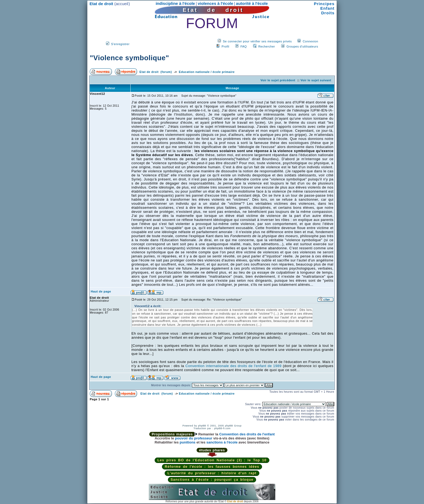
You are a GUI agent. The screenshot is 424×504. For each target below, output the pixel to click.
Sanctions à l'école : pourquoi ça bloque (212, 480)
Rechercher (267, 46)
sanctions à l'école (222, 442)
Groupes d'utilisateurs (302, 46)
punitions (188, 442)
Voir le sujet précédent (278, 80)
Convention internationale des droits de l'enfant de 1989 (233, 366)
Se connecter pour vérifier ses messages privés (257, 41)
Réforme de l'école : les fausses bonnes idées (212, 467)
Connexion (310, 41)
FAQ (244, 46)
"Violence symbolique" (129, 58)
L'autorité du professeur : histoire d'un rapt (212, 473)
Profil (226, 46)
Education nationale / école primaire (207, 72)
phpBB (202, 426)
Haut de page (101, 291)
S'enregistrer (120, 44)
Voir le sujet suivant (316, 80)
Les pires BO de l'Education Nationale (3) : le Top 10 (212, 460)
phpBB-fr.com (222, 428)
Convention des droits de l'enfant (247, 434)
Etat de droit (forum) (156, 72)
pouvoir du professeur (194, 438)
